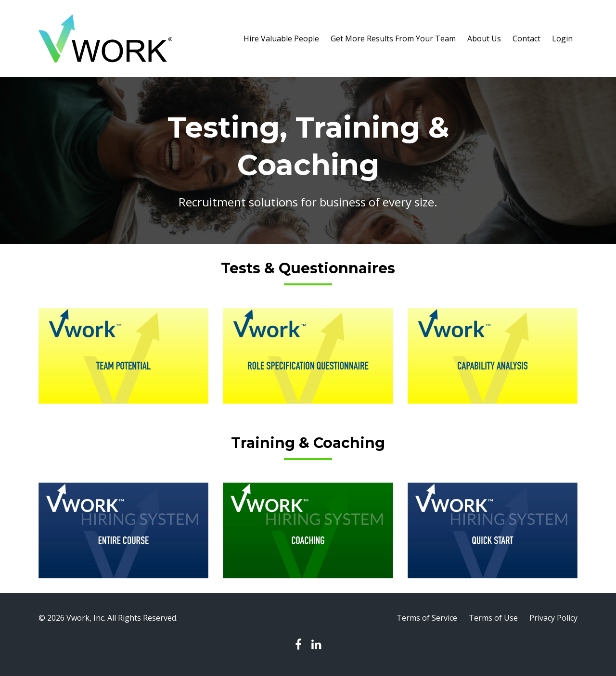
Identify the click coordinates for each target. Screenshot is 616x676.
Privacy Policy (553, 618)
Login (562, 38)
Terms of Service (427, 618)
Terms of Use (493, 618)
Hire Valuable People (281, 38)
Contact (526, 38)
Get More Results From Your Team (393, 38)
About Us (484, 38)
